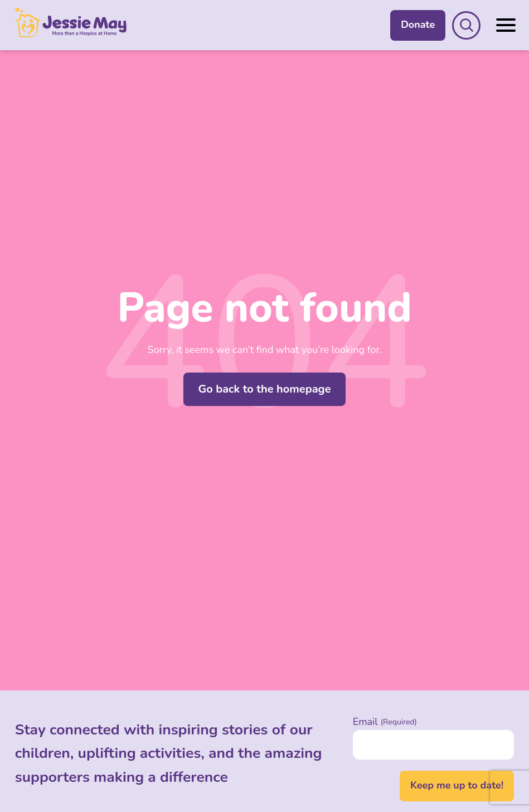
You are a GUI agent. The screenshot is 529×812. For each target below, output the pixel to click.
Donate (418, 25)
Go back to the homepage (264, 389)
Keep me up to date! (457, 785)
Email (385, 722)
